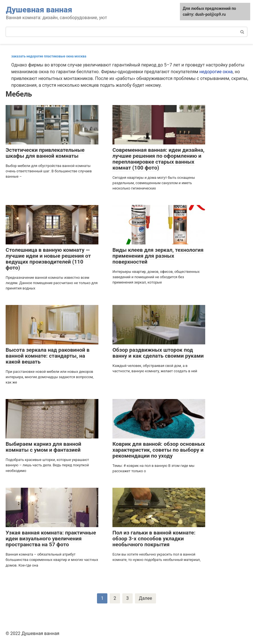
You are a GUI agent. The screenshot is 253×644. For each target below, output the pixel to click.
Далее (145, 598)
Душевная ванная (39, 10)
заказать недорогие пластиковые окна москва (49, 56)
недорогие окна (216, 72)
